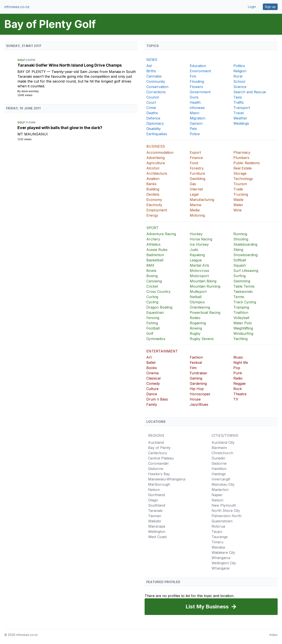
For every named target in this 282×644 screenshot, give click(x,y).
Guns (194, 97)
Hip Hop (197, 389)
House (195, 399)
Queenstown (222, 521)
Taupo (217, 532)
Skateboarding (245, 244)
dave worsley (30, 91)
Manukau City (223, 484)
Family (152, 404)
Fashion (196, 357)
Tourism (240, 184)
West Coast (157, 537)
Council (153, 97)
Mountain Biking (203, 281)
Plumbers (241, 158)
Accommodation (160, 152)
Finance (196, 158)
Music (238, 357)
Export (195, 152)
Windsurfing (243, 333)
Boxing (152, 276)
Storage (240, 173)
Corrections (156, 92)
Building (153, 189)
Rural (238, 76)
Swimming (242, 281)
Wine (238, 210)
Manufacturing (202, 200)
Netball (196, 297)
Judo (194, 250)
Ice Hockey (199, 244)
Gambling (197, 179)
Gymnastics (156, 339)
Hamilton (219, 469)
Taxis (238, 97)
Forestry (197, 168)
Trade (238, 189)
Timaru (217, 542)
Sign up (270, 7)
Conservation (157, 87)
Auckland (156, 442)
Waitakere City (223, 552)
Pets (193, 129)
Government (200, 92)
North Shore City (226, 511)
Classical (153, 378)
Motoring (197, 215)
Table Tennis (244, 286)
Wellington (157, 532)
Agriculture (156, 163)
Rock (238, 389)
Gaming (196, 378)
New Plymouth (224, 505)
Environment (200, 71)
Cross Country (158, 292)
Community (156, 81)
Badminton (155, 255)
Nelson (154, 490)
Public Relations (247, 163)
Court (151, 102)
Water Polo (243, 323)
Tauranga (220, 537)
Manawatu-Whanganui (167, 479)
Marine (196, 205)
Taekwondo (243, 292)
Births (151, 71)
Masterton (220, 490)
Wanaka (218, 547)
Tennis (239, 297)
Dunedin (218, 458)
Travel (239, 113)
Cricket (152, 286)
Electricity (154, 205)
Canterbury (158, 453)
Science (240, 87)
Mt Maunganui (33, 134)
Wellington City (224, 563)
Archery (153, 239)
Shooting (241, 239)
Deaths (152, 113)
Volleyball (241, 318)
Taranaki (155, 511)
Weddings (241, 123)
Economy (154, 200)
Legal (194, 194)
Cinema (152, 373)
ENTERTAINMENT (162, 351)
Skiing (238, 250)
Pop (237, 368)
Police (195, 134)
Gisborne (156, 469)
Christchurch (222, 453)
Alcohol (153, 168)
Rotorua (218, 526)
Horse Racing (201, 239)
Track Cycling (245, 302)
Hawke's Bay (159, 474)
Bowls (151, 271)
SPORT (152, 228)
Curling (152, 297)
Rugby (195, 333)
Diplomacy (155, 123)
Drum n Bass (157, 399)
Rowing (196, 328)
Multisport (198, 292)
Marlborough (159, 484)
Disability (154, 129)
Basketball (155, 260)
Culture (152, 389)
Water (238, 205)
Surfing (239, 276)
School (239, 81)
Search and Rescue (250, 92)
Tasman (155, 516)
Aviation (153, 179)
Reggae (239, 383)
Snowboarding (245, 255)
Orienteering (200, 307)
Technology (243, 179)
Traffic (239, 102)
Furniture (197, 173)
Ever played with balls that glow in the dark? (60, 128)
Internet (196, 189)
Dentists (153, 194)
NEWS (152, 60)
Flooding (197, 81)
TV (236, 399)
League (196, 260)
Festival (196, 363)
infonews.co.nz (17, 7)
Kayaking (197, 255)
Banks (151, 184)
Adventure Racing (161, 234)
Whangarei (220, 568)
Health (195, 102)
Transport (242, 108)
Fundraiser (199, 373)
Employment (157, 210)
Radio (238, 378)
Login (252, 7)
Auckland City (223, 442)
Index (274, 635)
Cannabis (154, 76)
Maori (195, 113)
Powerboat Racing (205, 313)
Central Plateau (161, 458)
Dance (152, 394)
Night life (241, 363)
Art (149, 357)
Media (195, 210)
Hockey (196, 234)
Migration (197, 118)
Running (240, 234)
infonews (197, 108)
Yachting (240, 339)
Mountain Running (205, 286)
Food (194, 163)
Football (153, 328)
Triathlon (241, 313)
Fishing (152, 323)
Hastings (219, 474)
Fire (193, 76)
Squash (240, 265)
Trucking (241, 194)
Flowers (196, 87)
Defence (153, 118)
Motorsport (199, 276)
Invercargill (221, 479)
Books (152, 368)
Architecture (157, 173)
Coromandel (158, 463)
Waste (238, 200)
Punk (238, 373)
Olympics (197, 302)
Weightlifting (243, 328)
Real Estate (243, 168)
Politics (239, 66)
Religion (240, 71)
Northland (156, 495)
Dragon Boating (159, 307)
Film (193, 368)
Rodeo (195, 318)
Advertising (156, 158)
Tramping (241, 307)
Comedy (153, 383)
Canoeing (154, 281)
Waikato (155, 521)
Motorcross (199, 271)
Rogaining (198, 323)
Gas (193, 184)
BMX (150, 265)
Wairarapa (157, 526)
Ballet (151, 363)
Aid (149, 66)
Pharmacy (242, 152)
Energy (152, 215)
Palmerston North (226, 516)
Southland (157, 505)
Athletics (153, 244)
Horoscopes (200, 394)
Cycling (152, 302)
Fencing (153, 318)
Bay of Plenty (32, 72)
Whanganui (221, 558)
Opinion (196, 123)
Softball (240, 260)
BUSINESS (156, 146)
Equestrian (155, 313)
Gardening (198, 383)
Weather (240, 118)
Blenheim (219, 448)
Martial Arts (199, 265)
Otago (153, 500)
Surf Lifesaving (246, 271)
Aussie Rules (157, 250)
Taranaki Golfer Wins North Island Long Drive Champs (70, 65)
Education (198, 66)
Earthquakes (157, 134)
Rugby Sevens (202, 339)
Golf (21, 60)
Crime (151, 108)
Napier (217, 495)
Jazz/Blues (199, 404)
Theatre (240, 394)
